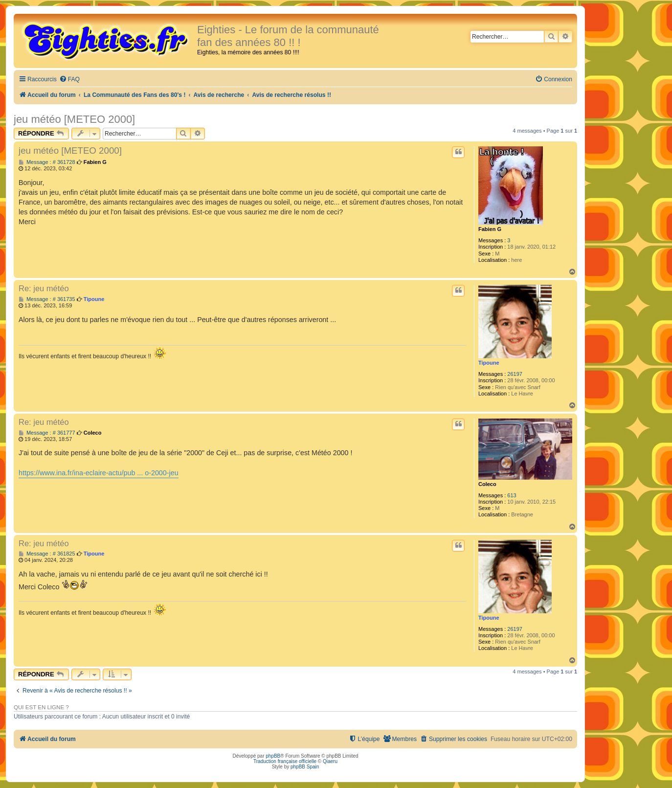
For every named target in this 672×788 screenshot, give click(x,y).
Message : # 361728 (47, 162)
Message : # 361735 (47, 299)
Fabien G (490, 229)
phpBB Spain (305, 767)
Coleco (487, 484)
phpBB (273, 756)
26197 (515, 374)
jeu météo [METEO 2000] (74, 119)
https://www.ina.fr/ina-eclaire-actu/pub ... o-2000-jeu (99, 473)
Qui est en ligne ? (41, 707)
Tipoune (489, 363)
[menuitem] (69, 80)
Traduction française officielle (285, 761)
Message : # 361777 (47, 433)
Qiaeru (330, 761)
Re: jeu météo (44, 288)
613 (512, 495)
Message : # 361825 (47, 554)
